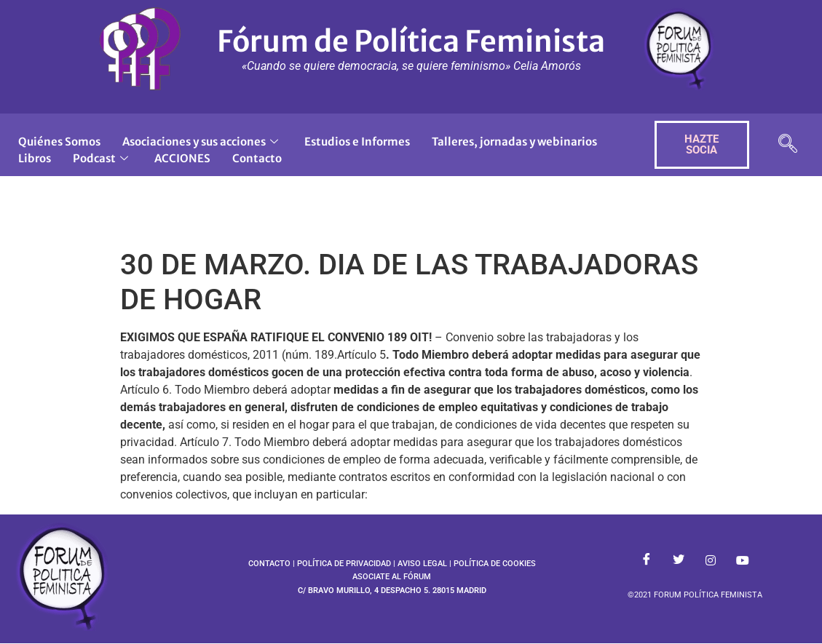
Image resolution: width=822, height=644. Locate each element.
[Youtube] (743, 560)
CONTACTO (269, 564)
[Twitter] (679, 560)
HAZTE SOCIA (702, 144)
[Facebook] (647, 560)
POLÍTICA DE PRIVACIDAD (344, 564)
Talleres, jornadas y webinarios (514, 142)
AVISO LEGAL (422, 564)
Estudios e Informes (357, 142)
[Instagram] (711, 560)
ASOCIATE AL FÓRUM (392, 577)
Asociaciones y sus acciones (200, 142)
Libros (35, 158)
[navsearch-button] (788, 145)
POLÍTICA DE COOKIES (495, 564)
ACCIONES (182, 158)
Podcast (100, 158)
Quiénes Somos (59, 142)
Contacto (257, 158)
